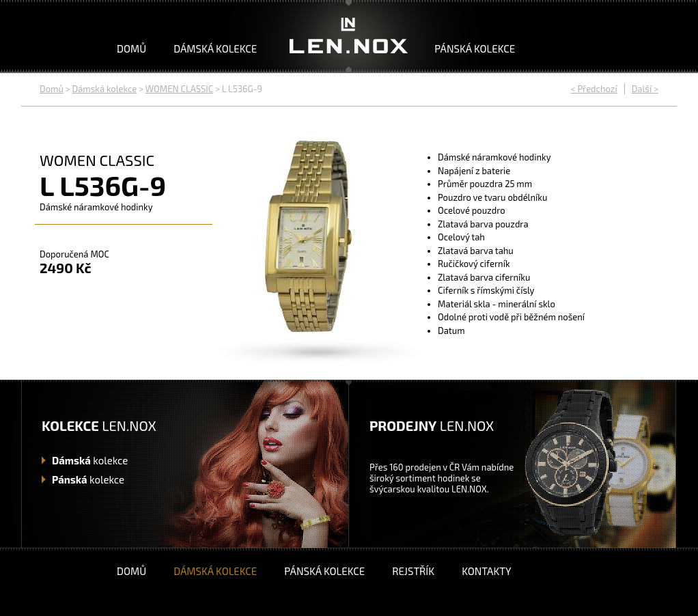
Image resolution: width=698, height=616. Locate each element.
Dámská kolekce (215, 48)
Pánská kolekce (475, 48)
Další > (645, 89)
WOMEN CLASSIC (179, 89)
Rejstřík (413, 571)
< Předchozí (594, 89)
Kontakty (486, 571)
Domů (131, 48)
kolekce (90, 460)
